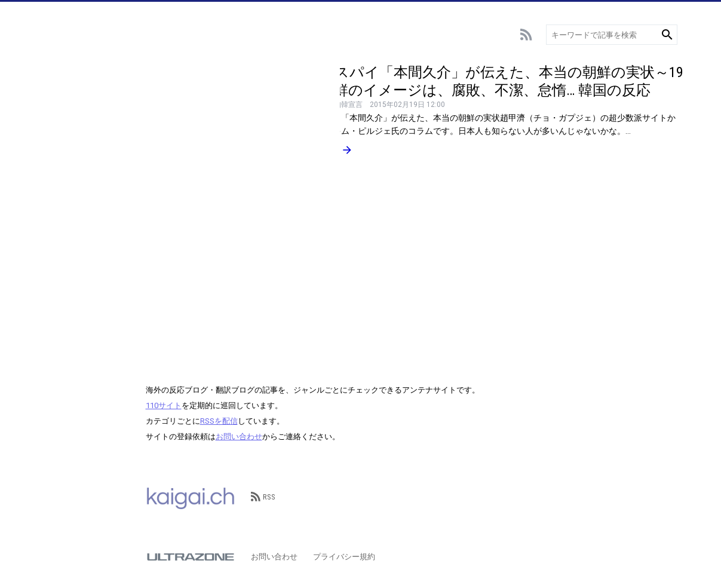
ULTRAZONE (191, 557)
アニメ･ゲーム (72, 142)
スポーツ (62, 124)
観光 (54, 249)
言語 (54, 214)
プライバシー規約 (344, 557)
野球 (54, 106)
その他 (58, 303)
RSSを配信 (219, 421)
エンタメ (62, 160)
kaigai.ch (191, 497)
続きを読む (322, 150)
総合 (54, 70)
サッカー (62, 88)
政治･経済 (64, 267)
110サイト (164, 405)
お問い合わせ (239, 437)
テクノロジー (70, 196)
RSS (263, 497)
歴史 (54, 285)
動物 (54, 232)
